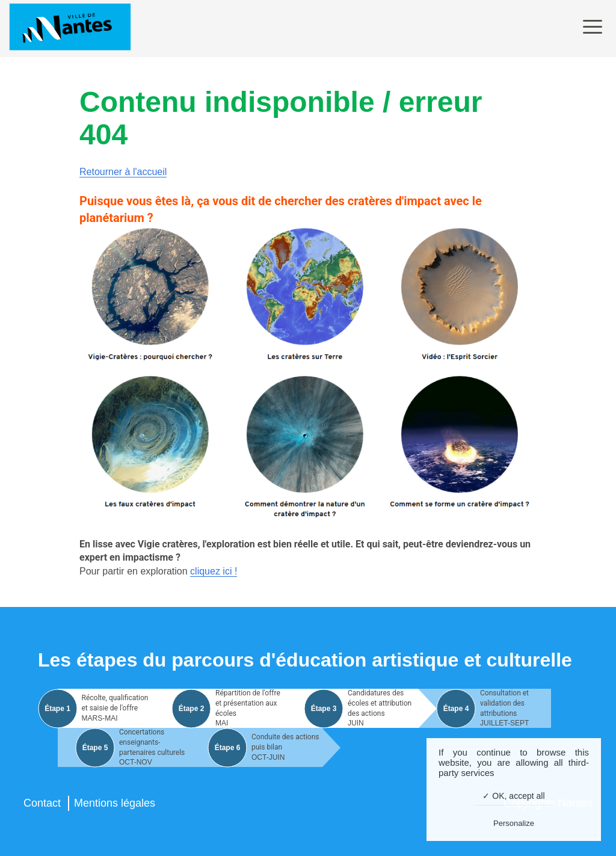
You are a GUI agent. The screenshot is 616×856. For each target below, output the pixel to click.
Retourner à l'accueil (123, 172)
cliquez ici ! (214, 571)
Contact (42, 803)
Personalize (514, 823)
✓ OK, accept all (513, 796)
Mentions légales (115, 803)
